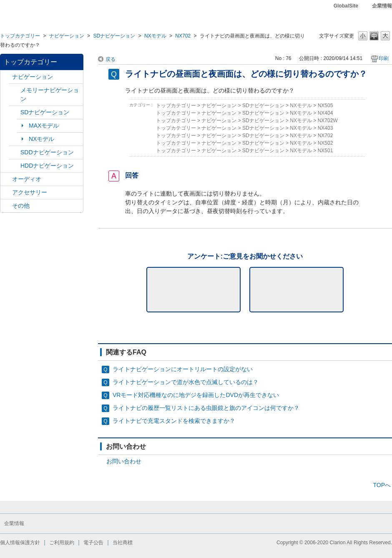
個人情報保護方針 (20, 543)
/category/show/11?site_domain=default (6, 206)
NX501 (325, 151)
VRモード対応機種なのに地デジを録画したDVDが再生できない (196, 395)
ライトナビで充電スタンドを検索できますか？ (174, 421)
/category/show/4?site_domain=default (6, 179)
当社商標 (123, 543)
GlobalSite (346, 6)
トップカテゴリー (20, 36)
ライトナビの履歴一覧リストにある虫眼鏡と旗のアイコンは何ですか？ (206, 408)
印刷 (384, 58)
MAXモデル (44, 126)
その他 (21, 206)
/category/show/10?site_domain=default (6, 192)
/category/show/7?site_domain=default (15, 90)
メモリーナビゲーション (50, 94)
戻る (111, 59)
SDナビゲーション (114, 36)
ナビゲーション (67, 36)
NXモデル (155, 36)
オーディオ (27, 179)
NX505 (325, 106)
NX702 (183, 36)
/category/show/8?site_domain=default (15, 166)
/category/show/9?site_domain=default (15, 152)
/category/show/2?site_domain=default (6, 77)
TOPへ (382, 485)
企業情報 (382, 6)
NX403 (325, 128)
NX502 (325, 143)
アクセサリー (30, 192)
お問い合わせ (124, 461)
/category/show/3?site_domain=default (15, 112)
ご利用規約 (62, 543)
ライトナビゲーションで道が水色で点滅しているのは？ (186, 382)
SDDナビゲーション (47, 152)
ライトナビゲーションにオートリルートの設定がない (183, 369)
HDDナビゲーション (47, 166)
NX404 (325, 113)
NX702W (328, 121)
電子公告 (93, 543)
